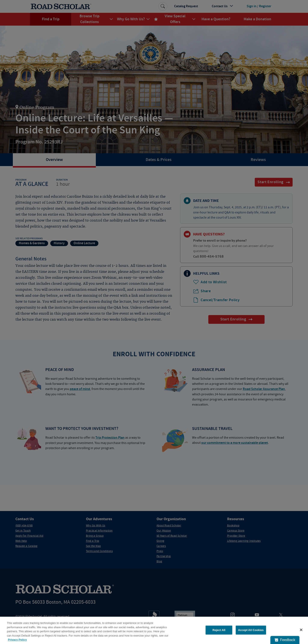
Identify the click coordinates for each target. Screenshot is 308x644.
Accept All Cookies (251, 630)
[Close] (301, 630)
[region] (154, 630)
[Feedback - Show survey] (285, 640)
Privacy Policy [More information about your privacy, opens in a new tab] (17, 640)
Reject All (219, 630)
